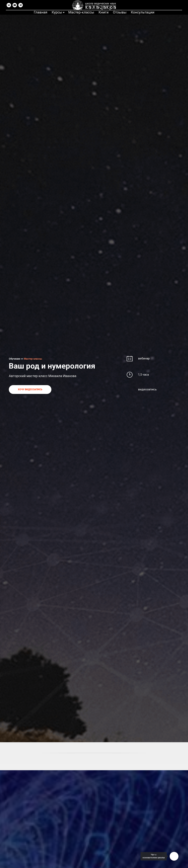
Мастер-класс (32, 359)
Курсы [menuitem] (57, 12)
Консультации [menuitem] (143, 12)
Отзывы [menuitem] (120, 12)
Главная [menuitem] (41, 12)
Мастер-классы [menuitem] (81, 12)
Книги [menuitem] (104, 12)
